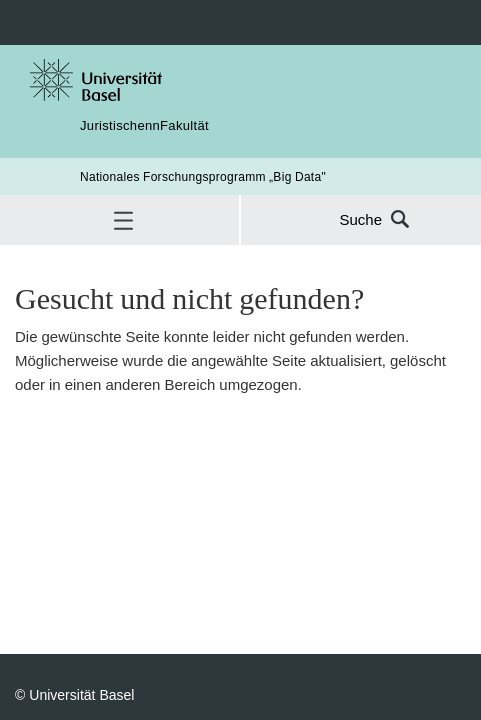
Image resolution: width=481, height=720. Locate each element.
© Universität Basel (74, 694)
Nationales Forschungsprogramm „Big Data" (203, 176)
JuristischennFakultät (144, 125)
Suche (360, 219)
